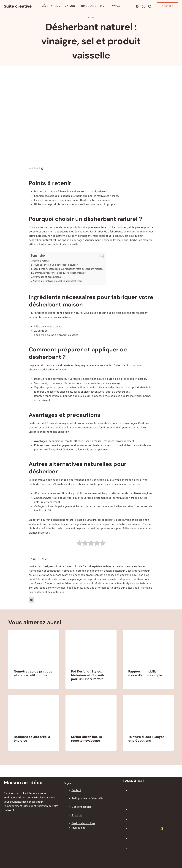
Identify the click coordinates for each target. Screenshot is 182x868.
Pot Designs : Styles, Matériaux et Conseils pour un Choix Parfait (88, 675)
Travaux (114, 6)
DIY (102, 6)
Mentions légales (81, 807)
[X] (143, 6)
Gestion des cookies (83, 824)
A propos (77, 815)
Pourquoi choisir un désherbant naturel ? (55, 265)
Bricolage (89, 6)
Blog (91, 18)
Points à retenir (41, 261)
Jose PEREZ (38, 559)
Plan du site (78, 828)
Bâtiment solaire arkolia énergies (32, 739)
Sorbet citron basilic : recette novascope (87, 739)
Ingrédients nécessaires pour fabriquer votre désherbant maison (68, 269)
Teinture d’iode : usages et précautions (146, 739)
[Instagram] (149, 6)
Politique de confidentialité (87, 799)
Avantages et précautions (47, 277)
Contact (168, 6)
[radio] (79, 544)
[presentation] (34, 647)
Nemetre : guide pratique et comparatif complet (33, 673)
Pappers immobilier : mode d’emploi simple (145, 673)
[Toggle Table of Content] (99, 256)
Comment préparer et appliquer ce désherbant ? (59, 273)
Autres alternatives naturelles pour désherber (58, 281)
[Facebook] (137, 6)
